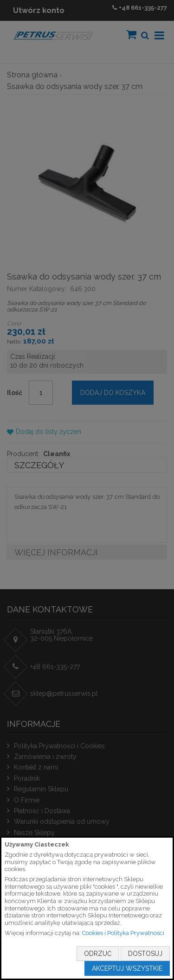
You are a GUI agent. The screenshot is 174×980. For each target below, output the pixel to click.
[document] (87, 908)
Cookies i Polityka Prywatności (123, 933)
